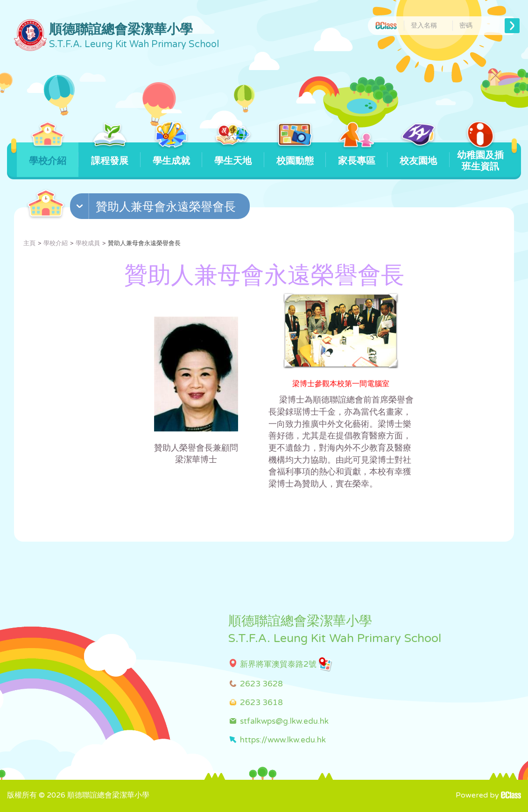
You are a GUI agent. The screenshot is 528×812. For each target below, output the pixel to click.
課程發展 (109, 155)
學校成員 (88, 243)
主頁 (29, 243)
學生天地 (233, 155)
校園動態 (295, 155)
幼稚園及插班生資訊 (480, 157)
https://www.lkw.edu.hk (283, 740)
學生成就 (171, 155)
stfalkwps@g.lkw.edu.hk (284, 721)
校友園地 (419, 155)
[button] (161, 208)
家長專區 (357, 155)
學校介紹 (48, 155)
